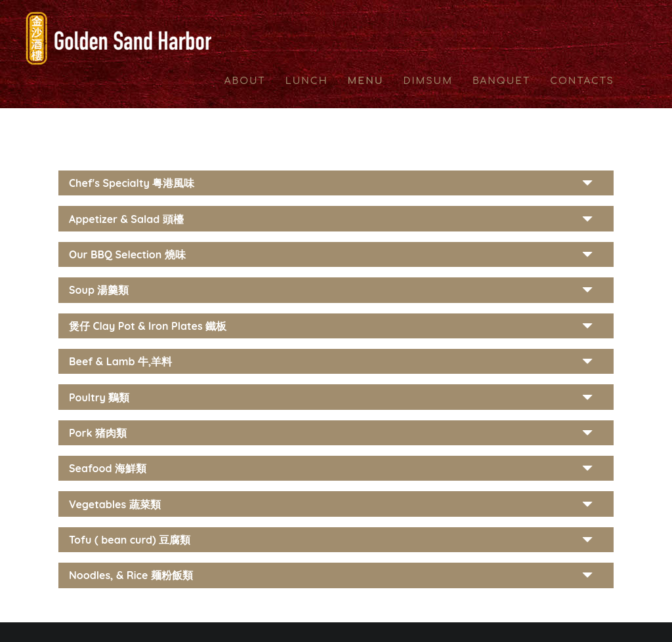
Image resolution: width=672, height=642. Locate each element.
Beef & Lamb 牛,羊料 (120, 361)
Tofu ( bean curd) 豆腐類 (130, 540)
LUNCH (307, 81)
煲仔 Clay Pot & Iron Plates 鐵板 (148, 326)
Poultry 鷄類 (99, 397)
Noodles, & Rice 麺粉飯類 (131, 575)
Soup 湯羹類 (99, 290)
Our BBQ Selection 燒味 (127, 254)
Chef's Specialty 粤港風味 (132, 183)
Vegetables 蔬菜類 (115, 504)
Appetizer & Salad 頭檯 (126, 219)
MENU (366, 81)
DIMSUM (428, 81)
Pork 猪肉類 (98, 433)
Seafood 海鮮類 (108, 468)
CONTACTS (582, 81)
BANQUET (501, 81)
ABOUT (245, 81)
